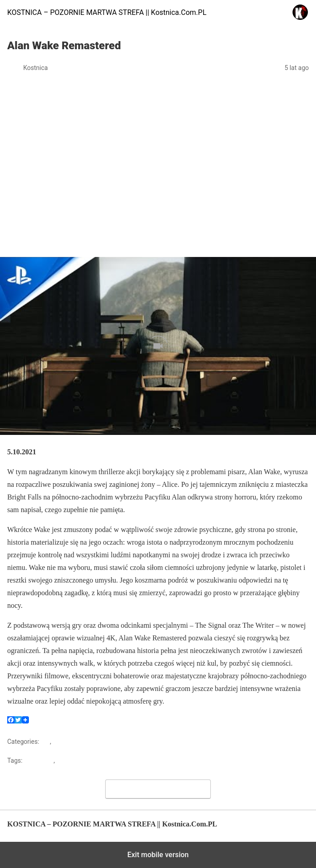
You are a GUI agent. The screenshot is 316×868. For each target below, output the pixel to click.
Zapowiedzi (69, 742)
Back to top (294, 828)
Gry (45, 742)
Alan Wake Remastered (89, 761)
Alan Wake (39, 761)
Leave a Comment (158, 789)
